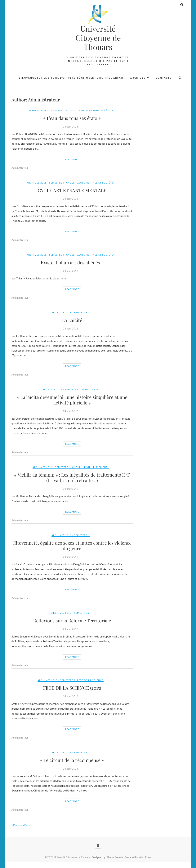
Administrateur (20, 168)
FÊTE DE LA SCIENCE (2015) (72, 688)
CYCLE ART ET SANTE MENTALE (72, 190)
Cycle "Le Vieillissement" (90, 467)
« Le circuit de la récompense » (72, 760)
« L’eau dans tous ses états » (72, 118)
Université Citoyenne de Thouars (98, 38)
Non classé (90, 389)
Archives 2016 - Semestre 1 (46, 110)
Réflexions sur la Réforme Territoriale (72, 620)
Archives (138, 78)
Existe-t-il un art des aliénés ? (72, 262)
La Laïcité (72, 320)
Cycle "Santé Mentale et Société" (90, 183)
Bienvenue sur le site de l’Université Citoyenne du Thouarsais (71, 78)
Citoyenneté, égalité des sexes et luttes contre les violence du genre (72, 546)
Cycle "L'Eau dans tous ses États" (90, 110)
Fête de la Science (90, 680)
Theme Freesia (115, 857)
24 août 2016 (71, 127)
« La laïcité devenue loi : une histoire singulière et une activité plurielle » (72, 400)
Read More (72, 159)
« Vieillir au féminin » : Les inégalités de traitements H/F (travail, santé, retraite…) (72, 477)
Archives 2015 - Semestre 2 (71, 613)
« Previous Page (21, 825)
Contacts (163, 78)
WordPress (145, 857)
